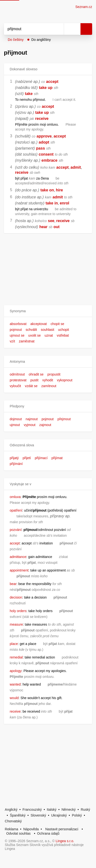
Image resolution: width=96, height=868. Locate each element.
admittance (18, 557)
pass (40, 148)
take (29, 94)
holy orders (18, 611)
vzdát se (31, 386)
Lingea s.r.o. (65, 841)
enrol (64, 203)
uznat (49, 335)
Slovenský (38, 815)
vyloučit (15, 386)
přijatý (14, 458)
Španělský (18, 815)
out (57, 227)
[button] (48, 311)
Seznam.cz (84, 7)
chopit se (57, 324)
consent (46, 154)
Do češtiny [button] (16, 40)
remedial (16, 657)
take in (52, 203)
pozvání (16, 530)
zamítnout (49, 386)
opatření (16, 510)
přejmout (64, 419)
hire (59, 190)
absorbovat (18, 324)
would (14, 698)
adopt (44, 142)
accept (52, 82)
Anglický (11, 810)
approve (44, 136)
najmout (32, 419)
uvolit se (35, 335)
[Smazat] (58, 29)
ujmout (15, 425)
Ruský (85, 810)
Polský (77, 815)
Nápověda (31, 829)
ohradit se (36, 374)
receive (42, 119)
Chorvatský (13, 821)
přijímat (57, 458)
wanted (15, 684)
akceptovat (39, 324)
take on (47, 190)
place (14, 644)
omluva (15, 497)
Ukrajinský (59, 815)
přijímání (16, 464)
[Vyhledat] (28, 29)
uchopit (63, 330)
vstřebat (63, 335)
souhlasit (47, 330)
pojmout (16, 330)
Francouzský (32, 810)
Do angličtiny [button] (41, 40)
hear (43, 227)
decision (16, 597)
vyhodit (48, 380)
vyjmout (30, 425)
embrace (49, 160)
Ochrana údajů (48, 833)
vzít (12, 341)
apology (16, 671)
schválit (31, 330)
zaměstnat (27, 341)
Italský (52, 810)
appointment (19, 570)
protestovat (18, 380)
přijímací (41, 458)
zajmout (45, 425)
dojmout (16, 419)
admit (76, 167)
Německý (69, 810)
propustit (54, 374)
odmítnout (17, 374)
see (51, 221)
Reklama (12, 829)
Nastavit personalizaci (62, 829)
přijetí (27, 458)
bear (13, 584)
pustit (34, 380)
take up (46, 88)
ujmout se (17, 335)
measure (16, 624)
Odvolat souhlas (18, 833)
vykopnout (65, 380)
